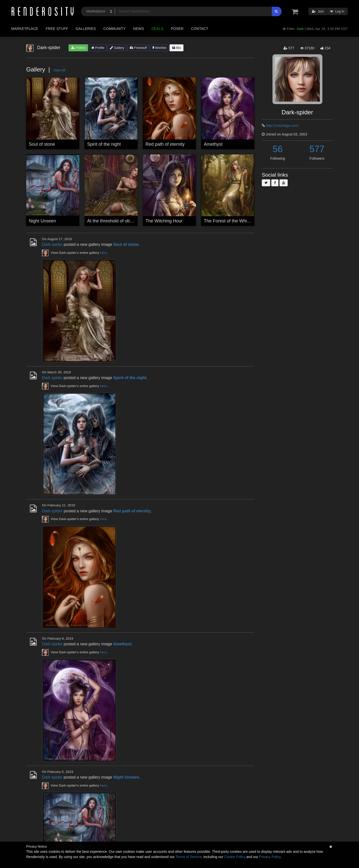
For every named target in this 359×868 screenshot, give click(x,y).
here (103, 253)
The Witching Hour (164, 221)
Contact (200, 29)
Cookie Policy (235, 857)
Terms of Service (188, 857)
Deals (158, 29)
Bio (177, 48)
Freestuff (138, 48)
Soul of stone (42, 144)
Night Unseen (43, 221)
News (138, 29)
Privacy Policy (270, 857)
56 (278, 149)
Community (115, 29)
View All (59, 70)
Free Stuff (57, 29)
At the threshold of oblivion (114, 221)
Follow (78, 48)
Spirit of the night (104, 144)
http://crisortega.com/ (282, 126)
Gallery (117, 48)
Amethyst (213, 144)
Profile (98, 48)
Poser (177, 29)
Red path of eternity (165, 144)
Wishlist (159, 48)
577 (317, 149)
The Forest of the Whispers (231, 221)
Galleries (86, 29)
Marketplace (25, 29)
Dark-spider (52, 244)
